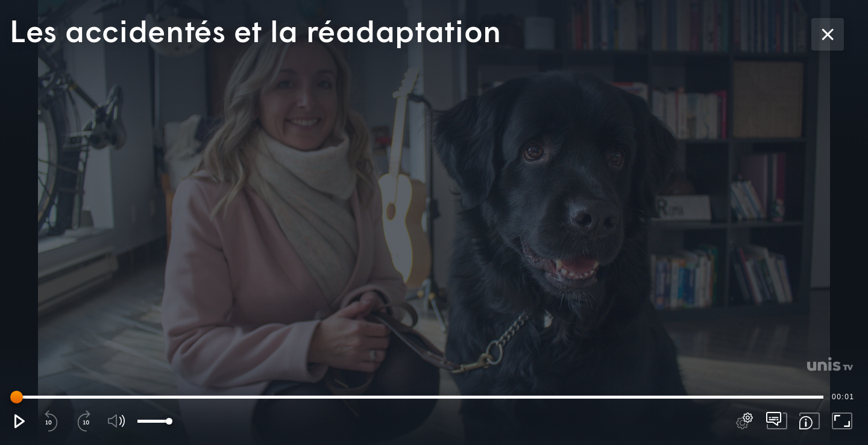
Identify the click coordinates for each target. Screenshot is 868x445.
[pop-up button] (744, 421)
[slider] (419, 397)
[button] (19, 421)
